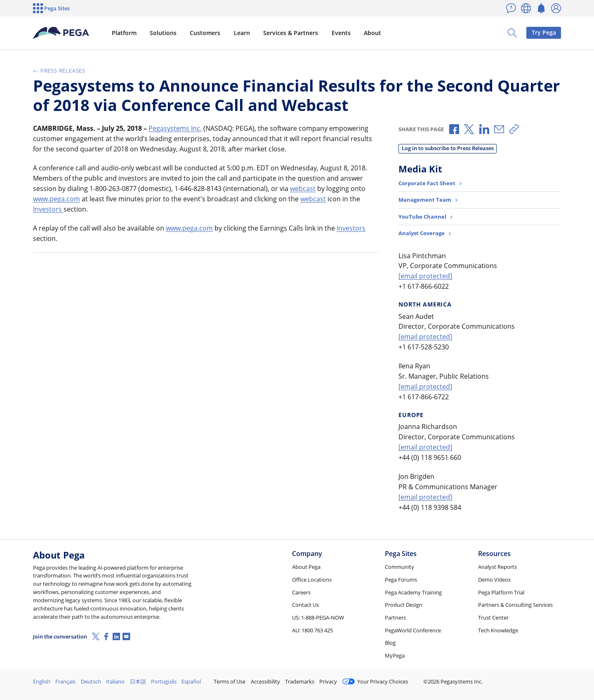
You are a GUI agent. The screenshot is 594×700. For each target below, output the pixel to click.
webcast (303, 189)
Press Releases (59, 71)
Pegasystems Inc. (175, 128)
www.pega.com (57, 199)
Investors (48, 209)
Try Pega (544, 32)
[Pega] (61, 33)
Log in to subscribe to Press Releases (448, 148)
